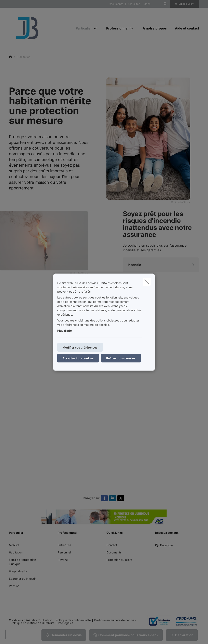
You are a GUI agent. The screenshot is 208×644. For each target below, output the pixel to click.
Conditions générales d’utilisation (31, 620)
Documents (116, 4)
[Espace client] (185, 4)
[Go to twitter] (121, 498)
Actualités (134, 4)
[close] (147, 282)
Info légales (66, 623)
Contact (112, 545)
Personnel (64, 552)
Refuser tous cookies (121, 358)
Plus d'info (65, 330)
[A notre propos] (155, 28)
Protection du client (119, 560)
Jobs (147, 4)
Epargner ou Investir (22, 579)
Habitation (16, 552)
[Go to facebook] (105, 498)
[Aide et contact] (185, 28)
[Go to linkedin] (113, 498)
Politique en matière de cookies (115, 620)
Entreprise (64, 545)
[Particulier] (82, 28)
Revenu (63, 560)
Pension (14, 586)
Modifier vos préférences (80, 347)
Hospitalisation (19, 571)
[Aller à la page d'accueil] (39, 28)
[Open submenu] (96, 28)
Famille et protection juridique (22, 562)
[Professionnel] (116, 28)
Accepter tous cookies (78, 358)
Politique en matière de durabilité (33, 623)
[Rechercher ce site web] (165, 4)
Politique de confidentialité (73, 620)
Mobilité (14, 545)
